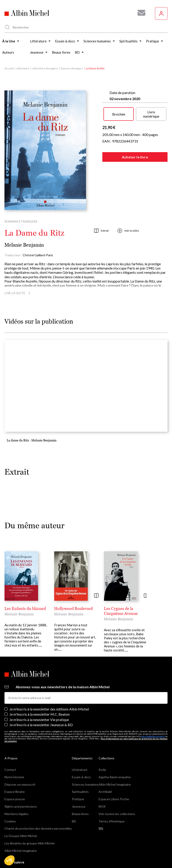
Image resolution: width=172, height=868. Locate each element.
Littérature (23, 68)
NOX (102, 785)
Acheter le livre (135, 157)
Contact (10, 749)
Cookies (10, 800)
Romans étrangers (72, 68)
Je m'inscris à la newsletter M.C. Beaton (40, 693)
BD (74, 800)
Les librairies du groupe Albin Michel (29, 822)
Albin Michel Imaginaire (21, 830)
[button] (9, 860)
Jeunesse (79, 785)
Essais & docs (81, 756)
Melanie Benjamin (24, 245)
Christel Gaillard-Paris (38, 255)
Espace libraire (15, 771)
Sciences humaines (85, 763)
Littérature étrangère (45, 68)
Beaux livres (80, 793)
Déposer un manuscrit (20, 763)
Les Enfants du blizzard (25, 608)
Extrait (101, 231)
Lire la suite (18, 293)
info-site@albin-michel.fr (153, 715)
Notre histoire (14, 756)
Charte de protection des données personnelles (38, 808)
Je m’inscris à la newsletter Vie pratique (39, 698)
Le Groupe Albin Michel (21, 815)
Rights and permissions (21, 785)
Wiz (101, 808)
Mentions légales (16, 793)
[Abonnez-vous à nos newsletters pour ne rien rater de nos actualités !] (140, 13)
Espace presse (15, 778)
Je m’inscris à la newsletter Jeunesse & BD (41, 704)
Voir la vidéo (128, 231)
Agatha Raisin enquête (115, 756)
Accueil (9, 68)
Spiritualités (80, 771)
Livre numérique (151, 114)
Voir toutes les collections (117, 793)
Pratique (78, 778)
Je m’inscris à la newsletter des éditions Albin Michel (49, 688)
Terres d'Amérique (112, 800)
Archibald (105, 771)
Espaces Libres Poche (114, 778)
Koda (102, 749)
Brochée (119, 114)
